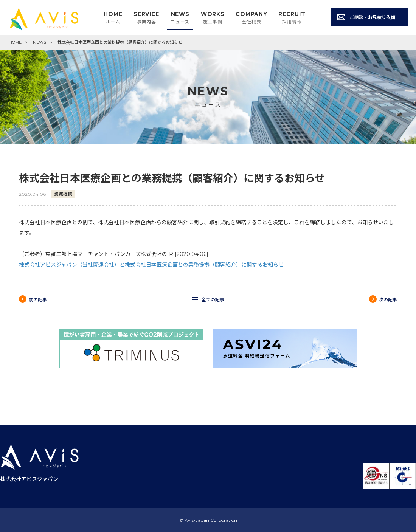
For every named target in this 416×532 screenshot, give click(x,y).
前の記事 (38, 300)
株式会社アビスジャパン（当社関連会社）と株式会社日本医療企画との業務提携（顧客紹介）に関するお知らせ (151, 265)
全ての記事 (213, 300)
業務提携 (63, 194)
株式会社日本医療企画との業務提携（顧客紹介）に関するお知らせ (120, 42)
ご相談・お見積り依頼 (373, 17)
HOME (15, 42)
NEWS (40, 42)
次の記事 (388, 300)
